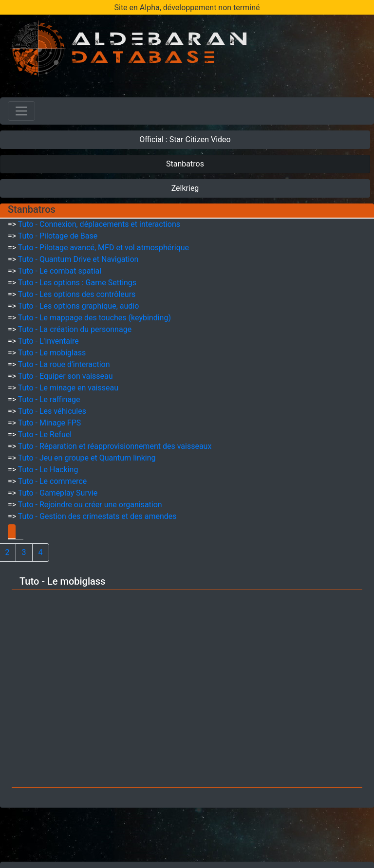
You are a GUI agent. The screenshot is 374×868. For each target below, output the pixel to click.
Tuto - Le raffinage (49, 399)
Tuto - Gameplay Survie (58, 493)
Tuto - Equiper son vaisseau (65, 376)
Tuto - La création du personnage (75, 329)
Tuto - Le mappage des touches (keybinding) (94, 318)
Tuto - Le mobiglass (52, 353)
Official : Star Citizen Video (185, 139)
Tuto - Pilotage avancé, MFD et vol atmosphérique (103, 248)
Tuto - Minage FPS (49, 423)
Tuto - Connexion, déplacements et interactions (99, 224)
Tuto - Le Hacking (48, 470)
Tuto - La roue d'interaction (64, 364)
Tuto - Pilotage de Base (58, 236)
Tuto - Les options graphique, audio (79, 306)
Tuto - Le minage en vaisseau (68, 388)
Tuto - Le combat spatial (60, 271)
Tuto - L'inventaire (48, 341)
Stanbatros (185, 164)
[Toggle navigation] (21, 111)
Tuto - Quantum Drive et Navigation (78, 259)
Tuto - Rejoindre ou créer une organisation (90, 505)
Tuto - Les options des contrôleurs (77, 294)
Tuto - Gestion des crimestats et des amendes (97, 516)
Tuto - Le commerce (52, 481)
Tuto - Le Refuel (45, 434)
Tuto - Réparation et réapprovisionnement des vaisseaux (115, 446)
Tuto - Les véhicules (52, 411)
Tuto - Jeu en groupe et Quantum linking (87, 458)
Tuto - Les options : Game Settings (77, 283)
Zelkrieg (185, 188)
